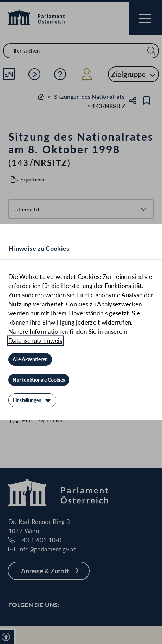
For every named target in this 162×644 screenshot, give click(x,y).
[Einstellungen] (32, 400)
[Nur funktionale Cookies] (39, 380)
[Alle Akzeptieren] (30, 359)
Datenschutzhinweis (35, 341)
